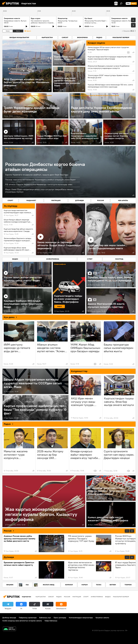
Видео (108, 597)
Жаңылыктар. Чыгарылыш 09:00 (68, 22)
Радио (9, 424)
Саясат (51, 597)
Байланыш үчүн (45, 618)
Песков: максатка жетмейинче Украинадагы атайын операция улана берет (40, 180)
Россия (10, 531)
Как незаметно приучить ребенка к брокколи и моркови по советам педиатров (43, 23)
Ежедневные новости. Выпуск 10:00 (123, 22)
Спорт (86, 597)
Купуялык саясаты (102, 618)
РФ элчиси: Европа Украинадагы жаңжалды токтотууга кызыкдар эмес (39, 184)
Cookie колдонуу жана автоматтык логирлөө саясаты (22, 621)
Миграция (77, 597)
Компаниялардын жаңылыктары (81, 618)
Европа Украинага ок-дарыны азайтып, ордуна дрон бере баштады (37, 175)
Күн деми (11, 317)
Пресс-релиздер (60, 618)
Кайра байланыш (51, 621)
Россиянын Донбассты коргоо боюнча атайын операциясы (28, 96)
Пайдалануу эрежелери (28, 618)
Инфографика (97, 597)
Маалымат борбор (121, 597)
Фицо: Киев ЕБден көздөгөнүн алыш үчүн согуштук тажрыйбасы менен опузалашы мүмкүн (39, 191)
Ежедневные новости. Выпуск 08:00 (15, 22)
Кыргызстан (41, 597)
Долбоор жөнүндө (9, 618)
